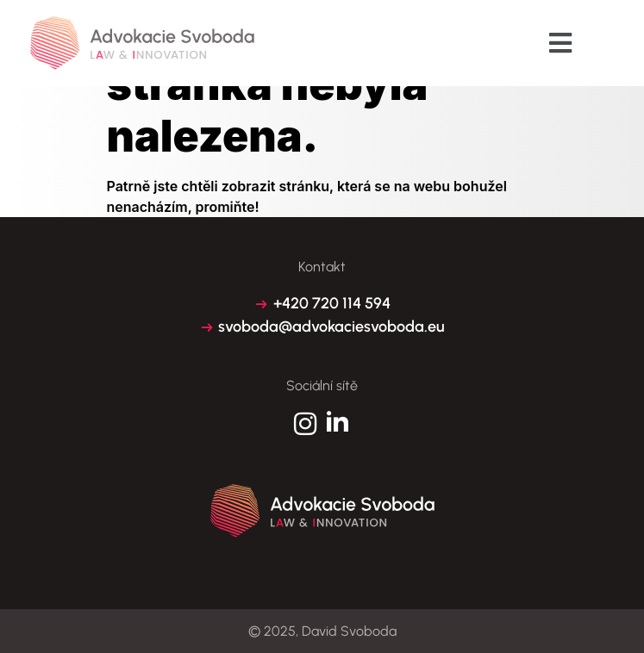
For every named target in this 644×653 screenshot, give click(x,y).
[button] (560, 44)
